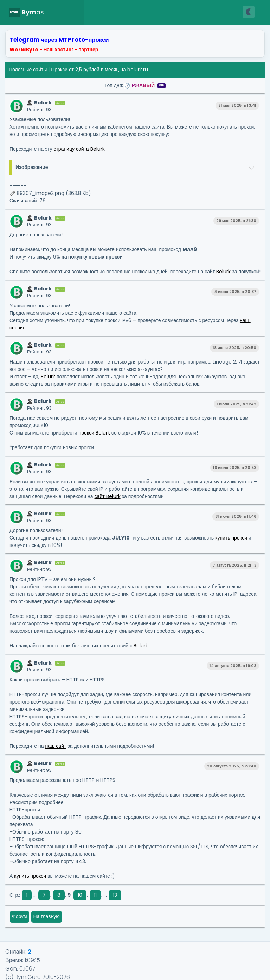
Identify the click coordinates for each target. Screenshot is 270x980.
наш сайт (56, 746)
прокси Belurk (94, 433)
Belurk (223, 272)
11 (95, 895)
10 (80, 895)
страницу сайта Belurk (79, 149)
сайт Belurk (108, 496)
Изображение (32, 167)
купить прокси (231, 538)
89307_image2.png (40, 193)
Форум (20, 916)
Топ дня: (135, 85)
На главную (47, 916)
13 (115, 895)
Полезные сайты (28, 70)
